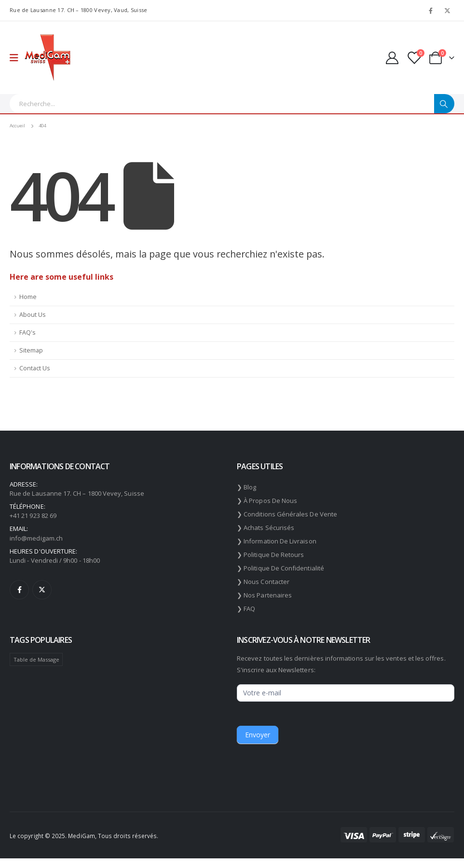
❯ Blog (246, 487)
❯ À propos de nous (267, 501)
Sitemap (31, 350)
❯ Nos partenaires (264, 595)
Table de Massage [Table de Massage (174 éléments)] (36, 659)
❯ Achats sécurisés (266, 528)
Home (28, 297)
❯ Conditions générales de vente (287, 514)
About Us (33, 315)
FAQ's (27, 332)
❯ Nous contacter (263, 582)
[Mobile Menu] (17, 58)
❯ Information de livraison (277, 541)
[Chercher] (444, 104)
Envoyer (258, 735)
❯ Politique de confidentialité (280, 568)
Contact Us (35, 368)
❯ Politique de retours (270, 555)
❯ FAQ (246, 609)
